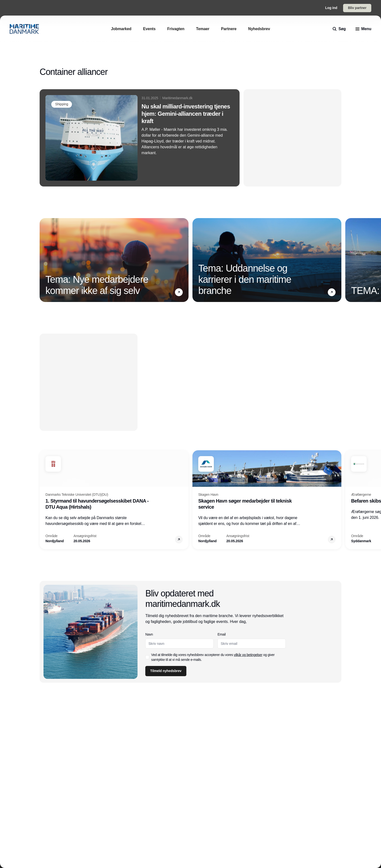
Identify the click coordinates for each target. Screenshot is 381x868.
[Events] (149, 29)
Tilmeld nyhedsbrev (166, 671)
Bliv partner (357, 8)
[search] (339, 29)
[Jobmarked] (121, 29)
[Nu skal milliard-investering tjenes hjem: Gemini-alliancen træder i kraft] (140, 138)
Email (222, 634)
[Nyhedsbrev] (259, 29)
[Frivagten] (176, 29)
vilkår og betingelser (248, 655)
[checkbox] (147, 657)
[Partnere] (229, 29)
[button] (179, 292)
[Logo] (24, 29)
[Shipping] (62, 104)
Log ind (331, 8)
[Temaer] (203, 29)
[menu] (363, 29)
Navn (149, 634)
